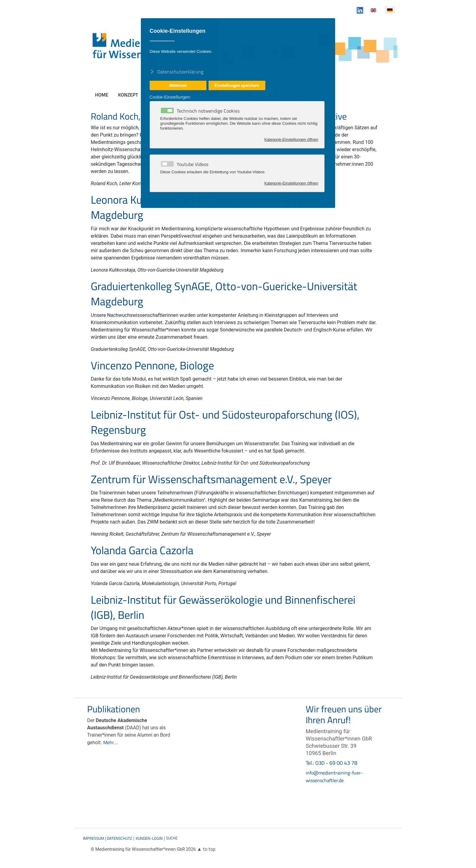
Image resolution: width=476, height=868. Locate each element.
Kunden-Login (149, 838)
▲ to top (206, 849)
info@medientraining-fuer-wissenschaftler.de (334, 776)
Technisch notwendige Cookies (208, 111)
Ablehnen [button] (178, 85)
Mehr (109, 742)
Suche (172, 838)
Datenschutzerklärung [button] (180, 71)
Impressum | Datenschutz (107, 838)
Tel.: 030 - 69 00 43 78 (331, 763)
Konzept (128, 95)
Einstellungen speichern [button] (237, 85)
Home (102, 95)
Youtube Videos (192, 164)
